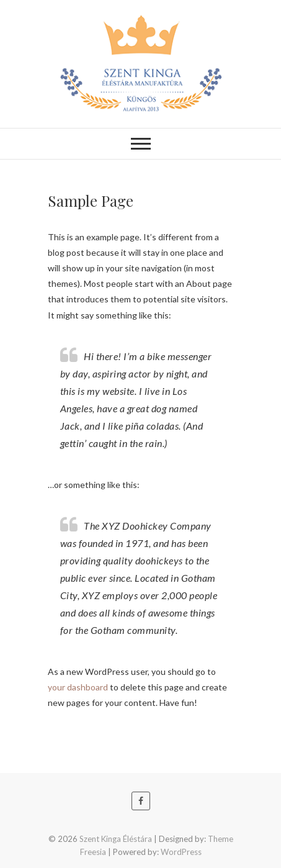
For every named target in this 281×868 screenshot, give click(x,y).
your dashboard (78, 687)
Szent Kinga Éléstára (116, 839)
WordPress (181, 852)
